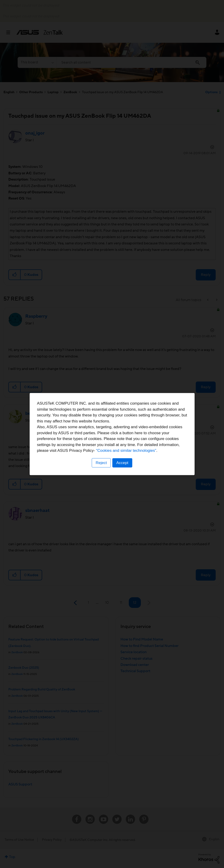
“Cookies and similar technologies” (126, 451)
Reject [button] (101, 463)
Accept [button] (123, 463)
